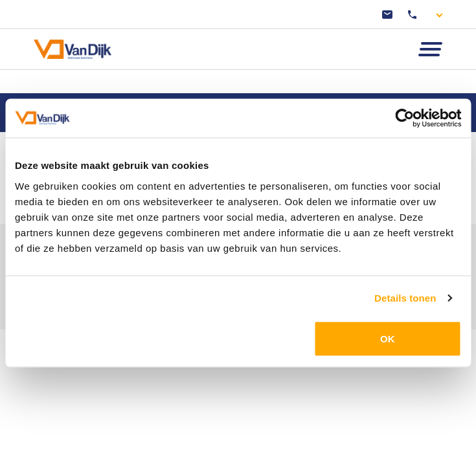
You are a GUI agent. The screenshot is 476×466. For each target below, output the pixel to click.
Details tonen (405, 298)
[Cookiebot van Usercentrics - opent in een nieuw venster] (404, 118)
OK (388, 338)
